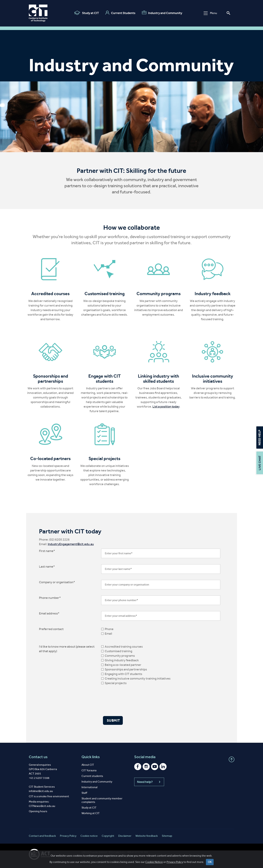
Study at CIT (87, 13)
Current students (92, 776)
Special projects (116, 683)
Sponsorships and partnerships (126, 669)
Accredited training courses (124, 647)
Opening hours (38, 811)
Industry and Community (162, 13)
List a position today (166, 407)
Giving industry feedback (122, 660)
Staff (84, 793)
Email (108, 634)
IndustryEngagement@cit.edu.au (71, 544)
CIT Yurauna (89, 770)
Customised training (118, 651)
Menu (210, 13)
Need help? (149, 782)
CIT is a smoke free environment (49, 796)
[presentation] (128, 701)
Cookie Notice (154, 862)
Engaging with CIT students (123, 674)
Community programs (120, 656)
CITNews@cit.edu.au (42, 806)
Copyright (108, 836)
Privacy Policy (175, 862)
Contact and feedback (42, 836)
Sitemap (167, 836)
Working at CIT (91, 813)
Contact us (38, 757)
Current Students (120, 13)
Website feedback (147, 836)
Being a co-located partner (123, 665)
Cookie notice (89, 836)
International (89, 787)
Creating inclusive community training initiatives (138, 679)
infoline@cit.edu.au (41, 791)
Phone (109, 629)
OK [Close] (210, 862)
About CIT (88, 765)
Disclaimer (125, 836)
